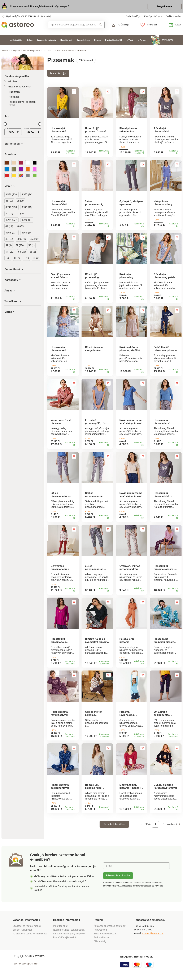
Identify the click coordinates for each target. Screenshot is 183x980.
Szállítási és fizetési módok (27, 928)
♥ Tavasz (142, 40)
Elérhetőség (100, 943)
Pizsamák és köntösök (64, 51)
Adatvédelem (101, 932)
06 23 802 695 (146, 928)
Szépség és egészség (46, 40)
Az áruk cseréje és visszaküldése (30, 936)
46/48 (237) (12, 233)
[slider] (5, 124)
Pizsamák (14, 92)
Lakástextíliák (16, 40)
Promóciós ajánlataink (65, 939)
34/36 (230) (12, 194)
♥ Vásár (130, 40)
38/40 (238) (12, 207)
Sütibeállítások (101, 939)
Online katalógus (134, 16)
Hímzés (97, 40)
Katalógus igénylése (154, 16)
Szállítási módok (173, 16)
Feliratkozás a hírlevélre (118, 877)
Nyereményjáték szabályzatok (69, 932)
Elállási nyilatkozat (22, 932)
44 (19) (9, 226)
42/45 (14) (27, 220)
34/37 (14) (27, 194)
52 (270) (20, 245)
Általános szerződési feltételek (110, 928)
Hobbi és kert (66, 40)
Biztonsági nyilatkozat (105, 936)
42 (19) (21, 214)
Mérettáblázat (60, 928)
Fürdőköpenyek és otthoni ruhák (22, 103)
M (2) (17, 258)
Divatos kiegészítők (114, 40)
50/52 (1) (34, 239)
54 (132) (10, 252)
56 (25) (22, 252)
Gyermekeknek (83, 40)
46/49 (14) (27, 233)
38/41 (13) (27, 207)
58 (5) (33, 252)
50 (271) (21, 239)
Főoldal (5, 51)
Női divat (47, 51)
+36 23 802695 (28, 16)
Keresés (100, 25)
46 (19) (21, 226)
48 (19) (9, 239)
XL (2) (36, 258)
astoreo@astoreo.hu (153, 935)
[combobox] (72, 25)
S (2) (26, 258)
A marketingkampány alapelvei (69, 936)
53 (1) (31, 245)
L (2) (8, 258)
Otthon (29, 40)
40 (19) (9, 214)
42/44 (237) (12, 220)
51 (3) (9, 245)
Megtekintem (165, 6)
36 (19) (9, 201)
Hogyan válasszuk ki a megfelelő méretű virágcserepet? (40, 6)
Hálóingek (14, 97)
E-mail (109, 868)
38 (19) (21, 201)
